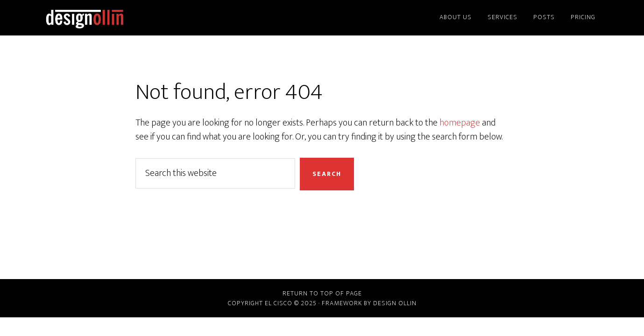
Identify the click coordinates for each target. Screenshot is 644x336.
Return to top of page (322, 293)
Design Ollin (126, 18)
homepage (460, 123)
